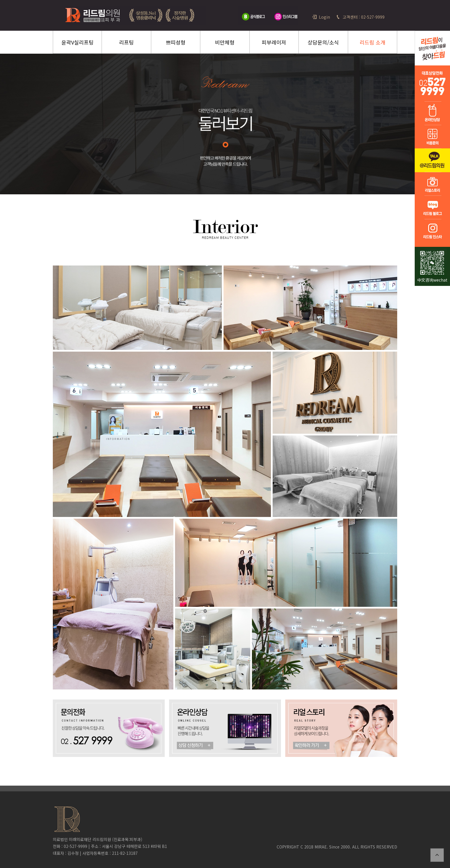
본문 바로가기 (0, 0)
